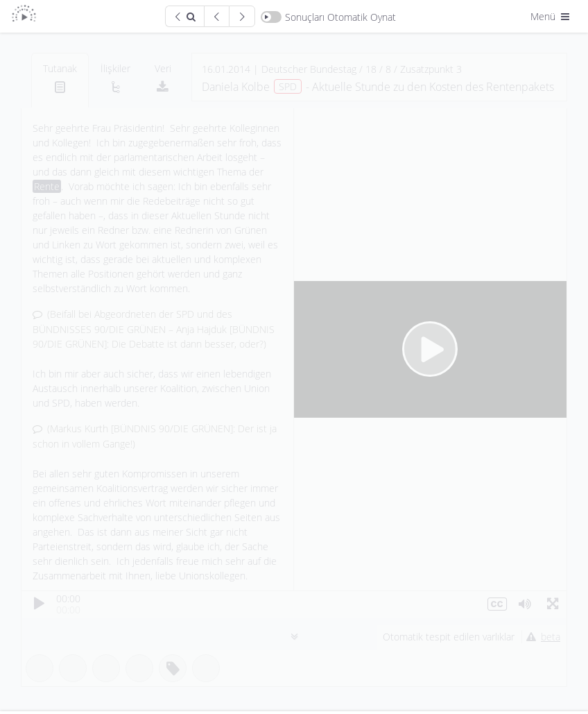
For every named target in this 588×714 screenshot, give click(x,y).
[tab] (60, 80)
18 (371, 69)
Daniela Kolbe (236, 87)
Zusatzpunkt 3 (431, 69)
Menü (551, 16)
